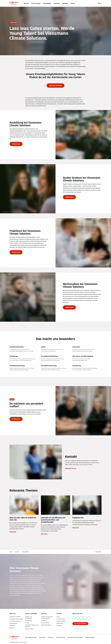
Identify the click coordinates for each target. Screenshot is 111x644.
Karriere (73, 3)
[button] (99, 552)
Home (11, 552)
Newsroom (65, 3)
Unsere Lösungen (36, 3)
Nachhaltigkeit (47, 3)
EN (101, 3)
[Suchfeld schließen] (95, 3)
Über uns (26, 3)
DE (99, 3)
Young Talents (25, 552)
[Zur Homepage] (14, 3)
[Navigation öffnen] (4, 3)
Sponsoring (57, 3)
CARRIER (25, 642)
